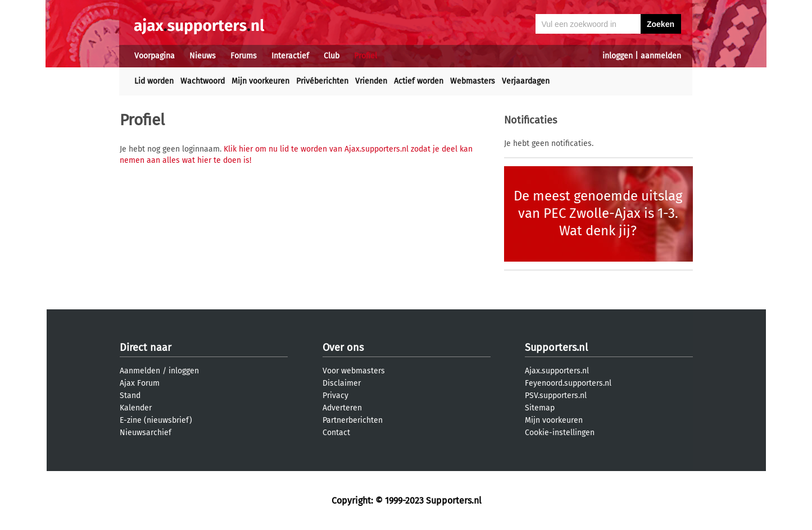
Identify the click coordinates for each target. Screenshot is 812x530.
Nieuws (203, 56)
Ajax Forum (140, 383)
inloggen (618, 56)
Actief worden (419, 81)
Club (332, 56)
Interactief (290, 56)
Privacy (335, 396)
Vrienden (371, 81)
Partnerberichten (353, 420)
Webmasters (473, 81)
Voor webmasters (354, 371)
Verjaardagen (526, 81)
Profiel (366, 56)
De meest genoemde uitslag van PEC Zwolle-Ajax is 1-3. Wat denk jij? (598, 213)
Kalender (136, 408)
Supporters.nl (556, 348)
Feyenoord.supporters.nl (568, 383)
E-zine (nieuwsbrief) (156, 420)
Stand (130, 396)
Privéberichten (322, 81)
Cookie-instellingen (560, 433)
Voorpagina (155, 56)
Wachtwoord (203, 81)
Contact (336, 433)
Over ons (343, 348)
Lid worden (154, 81)
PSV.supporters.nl (556, 396)
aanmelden (661, 56)
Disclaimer (342, 383)
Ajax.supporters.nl (557, 371)
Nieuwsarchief (146, 433)
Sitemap (540, 408)
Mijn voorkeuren (260, 81)
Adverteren (342, 408)
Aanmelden (140, 371)
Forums (244, 56)
